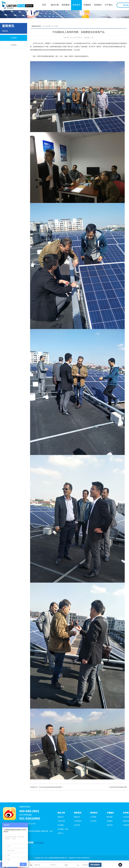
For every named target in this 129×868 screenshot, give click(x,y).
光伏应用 (77, 825)
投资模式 (98, 5)
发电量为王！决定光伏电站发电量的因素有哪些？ (47, 787)
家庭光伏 (61, 817)
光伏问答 (110, 825)
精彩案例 (66, 5)
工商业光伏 (61, 821)
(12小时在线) (25, 815)
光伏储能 (61, 825)
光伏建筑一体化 (63, 829)
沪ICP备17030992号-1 (83, 858)
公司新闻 (14, 38)
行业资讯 (14, 45)
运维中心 (61, 833)
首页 (44, 5)
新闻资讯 (76, 5)
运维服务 (110, 821)
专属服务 (87, 5)
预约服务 (110, 817)
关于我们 (109, 5)
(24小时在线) (38, 843)
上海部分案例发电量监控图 (118, 787)
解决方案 (55, 5)
